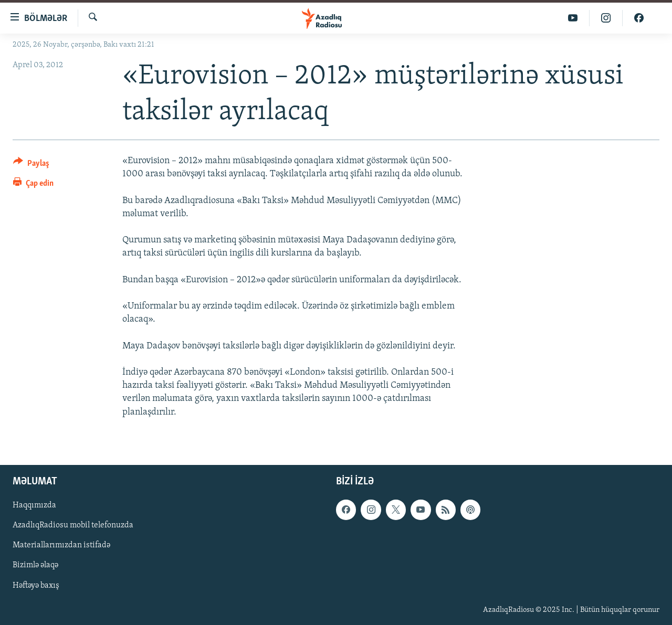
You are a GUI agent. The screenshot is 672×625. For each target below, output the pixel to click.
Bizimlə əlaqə (35, 565)
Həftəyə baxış (36, 585)
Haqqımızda (34, 505)
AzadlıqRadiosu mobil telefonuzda (73, 525)
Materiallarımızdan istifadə (61, 545)
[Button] (31, 165)
